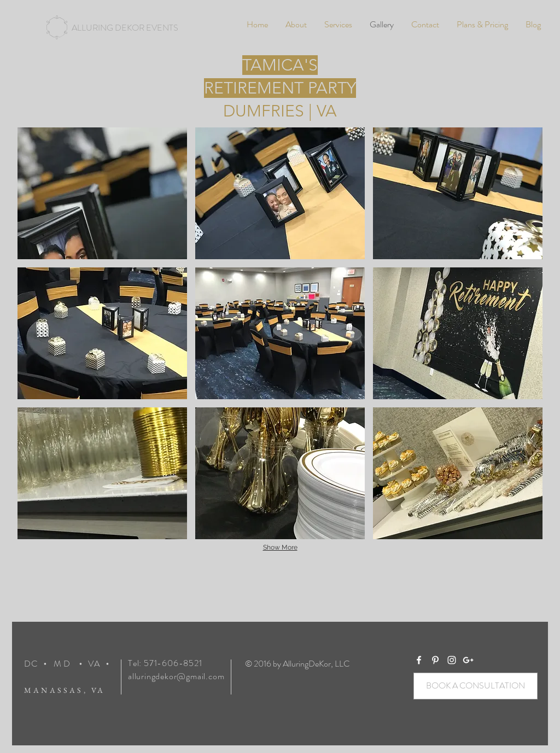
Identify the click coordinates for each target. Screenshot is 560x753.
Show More (280, 547)
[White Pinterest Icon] (435, 660)
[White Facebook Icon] (419, 660)
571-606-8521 (173, 663)
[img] (102, 193)
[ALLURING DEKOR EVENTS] (125, 28)
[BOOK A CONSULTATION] (476, 686)
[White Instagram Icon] (452, 660)
